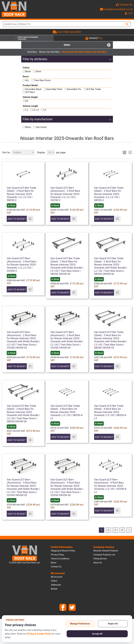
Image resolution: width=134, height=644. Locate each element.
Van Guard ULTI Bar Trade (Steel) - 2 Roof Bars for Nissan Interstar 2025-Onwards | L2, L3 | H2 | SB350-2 (21, 194)
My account (57, 577)
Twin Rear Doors (42, 80)
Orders (54, 581)
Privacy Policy (57, 555)
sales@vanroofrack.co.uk (116, 9)
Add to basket (17, 219)
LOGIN (129, 13)
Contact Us (126, 5)
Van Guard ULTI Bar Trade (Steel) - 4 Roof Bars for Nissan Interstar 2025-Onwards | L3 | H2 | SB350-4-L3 (110, 412)
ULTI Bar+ (30, 92)
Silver (39, 71)
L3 (45, 110)
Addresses (56, 585)
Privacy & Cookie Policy (39, 634)
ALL (27, 80)
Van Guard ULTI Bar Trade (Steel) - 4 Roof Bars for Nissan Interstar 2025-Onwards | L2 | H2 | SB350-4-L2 (67, 412)
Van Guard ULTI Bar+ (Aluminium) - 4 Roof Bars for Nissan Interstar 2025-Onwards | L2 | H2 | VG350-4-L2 (111, 486)
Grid (124, 152)
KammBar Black (33, 89)
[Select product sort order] (23, 152)
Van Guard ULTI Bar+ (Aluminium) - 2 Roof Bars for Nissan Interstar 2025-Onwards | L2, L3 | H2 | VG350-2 (65, 194)
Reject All (113, 624)
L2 (27, 110)
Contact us (56, 567)
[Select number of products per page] (51, 152)
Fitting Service (100, 559)
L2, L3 (36, 110)
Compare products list (104, 555)
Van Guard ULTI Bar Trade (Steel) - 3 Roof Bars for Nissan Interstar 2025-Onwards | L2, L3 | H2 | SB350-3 (109, 194)
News (54, 563)
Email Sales (22, 39)
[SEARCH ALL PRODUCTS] (63, 24)
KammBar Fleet (54, 89)
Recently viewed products (106, 551)
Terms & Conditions (60, 559)
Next (129, 530)
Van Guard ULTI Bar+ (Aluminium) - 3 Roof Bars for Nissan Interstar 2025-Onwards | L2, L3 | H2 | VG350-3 (22, 265)
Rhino (28, 127)
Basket (54, 589)
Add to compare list (30, 219)
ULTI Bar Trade (93, 89)
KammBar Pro (74, 89)
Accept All (97, 634)
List (130, 152)
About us (98, 563)
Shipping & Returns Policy (63, 551)
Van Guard (41, 127)
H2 (27, 101)
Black (28, 71)
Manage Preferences (80, 624)
